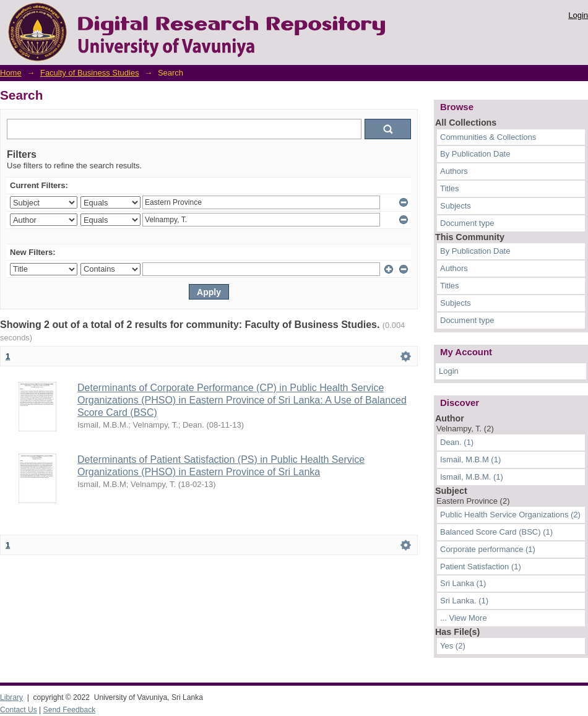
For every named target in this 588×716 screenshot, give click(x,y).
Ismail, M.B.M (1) (470, 459)
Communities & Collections (488, 137)
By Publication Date (475, 154)
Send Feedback (70, 710)
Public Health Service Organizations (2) (510, 515)
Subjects (456, 206)
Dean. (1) (457, 442)
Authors (454, 171)
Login (578, 15)
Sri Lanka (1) (463, 583)
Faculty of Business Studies (90, 73)
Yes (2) (453, 646)
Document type (467, 223)
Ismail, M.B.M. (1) (472, 477)
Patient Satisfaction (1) (481, 567)
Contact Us (19, 710)
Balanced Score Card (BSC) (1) (496, 532)
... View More (464, 618)
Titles (450, 188)
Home (11, 73)
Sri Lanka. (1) (464, 601)
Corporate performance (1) (488, 549)
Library (11, 697)
